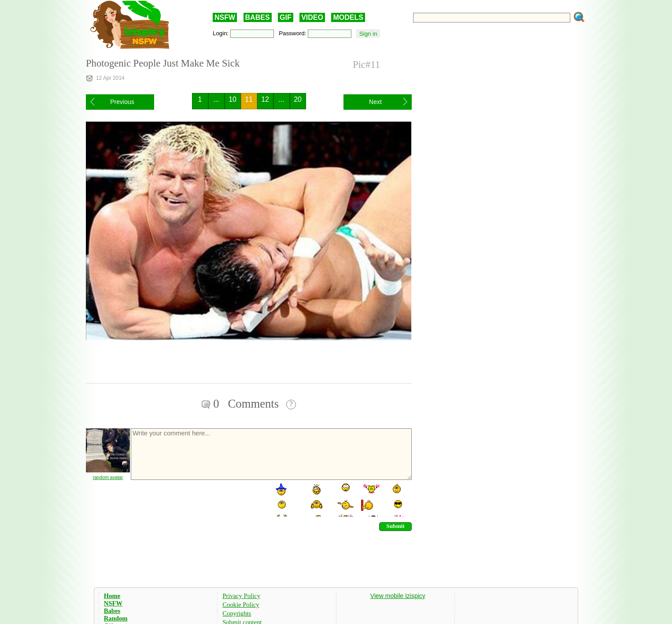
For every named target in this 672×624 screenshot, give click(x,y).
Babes (112, 611)
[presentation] (197, 499)
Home (112, 596)
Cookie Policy (241, 605)
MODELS (348, 17)
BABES (258, 17)
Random (116, 618)
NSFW (225, 17)
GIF (286, 17)
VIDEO (312, 17)
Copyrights (237, 613)
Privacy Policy (241, 596)
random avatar (108, 477)
